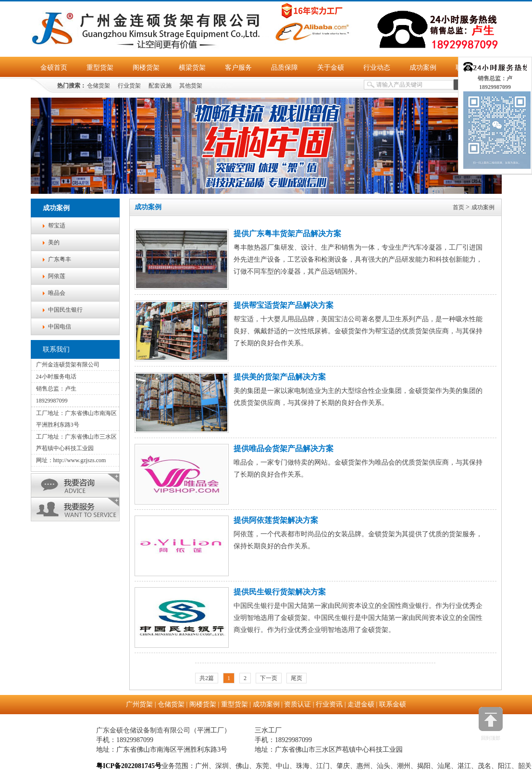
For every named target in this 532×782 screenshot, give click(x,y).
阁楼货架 (146, 68)
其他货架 (191, 86)
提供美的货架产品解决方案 (280, 377)
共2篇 (207, 678)
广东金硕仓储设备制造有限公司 (143, 730)
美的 (54, 242)
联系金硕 (393, 704)
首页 (458, 207)
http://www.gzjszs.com (80, 460)
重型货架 (100, 68)
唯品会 (57, 293)
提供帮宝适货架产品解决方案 (284, 305)
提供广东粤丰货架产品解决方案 (287, 233)
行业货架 (129, 86)
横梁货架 (192, 68)
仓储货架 (99, 86)
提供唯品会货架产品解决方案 (284, 448)
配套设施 (160, 86)
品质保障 (285, 68)
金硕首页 (54, 68)
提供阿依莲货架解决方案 (276, 520)
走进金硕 (361, 704)
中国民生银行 (65, 310)
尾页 (297, 678)
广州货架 (139, 704)
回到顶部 (491, 724)
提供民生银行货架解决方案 (280, 592)
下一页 (269, 678)
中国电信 (60, 327)
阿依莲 (57, 276)
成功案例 (423, 68)
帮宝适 (57, 226)
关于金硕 (331, 68)
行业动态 (377, 68)
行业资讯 (329, 704)
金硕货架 (222, 86)
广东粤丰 (60, 259)
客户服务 (238, 68)
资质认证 (297, 704)
